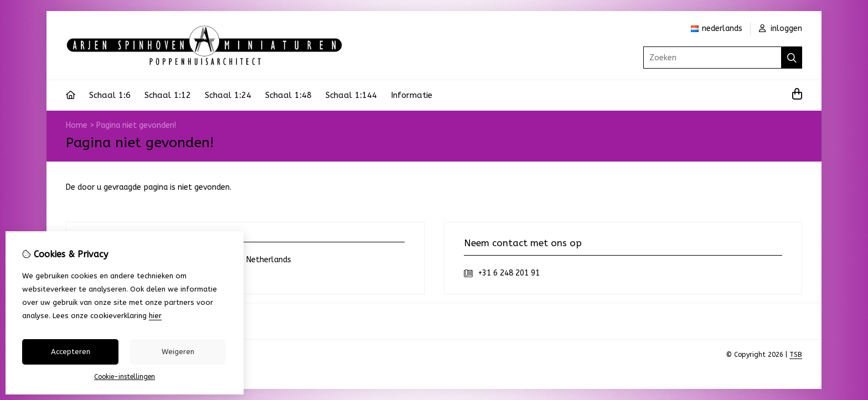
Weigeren (178, 352)
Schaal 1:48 (288, 95)
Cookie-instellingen (125, 377)
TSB (796, 355)
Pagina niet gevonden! (136, 125)
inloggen (781, 28)
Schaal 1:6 (110, 95)
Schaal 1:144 (351, 95)
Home (77, 125)
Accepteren (71, 352)
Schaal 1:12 (168, 95)
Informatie (412, 95)
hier (155, 316)
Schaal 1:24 (228, 95)
